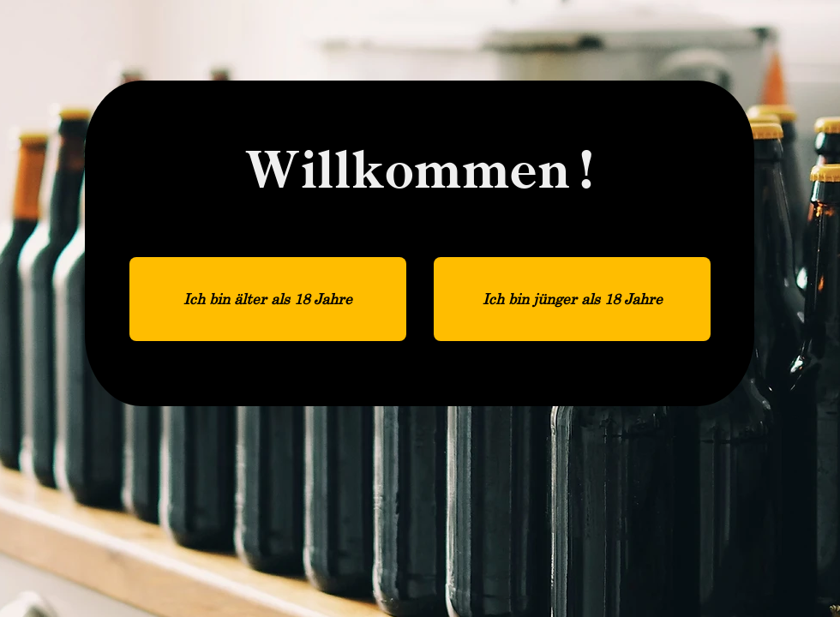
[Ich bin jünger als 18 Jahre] (572, 299)
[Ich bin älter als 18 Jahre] (268, 299)
